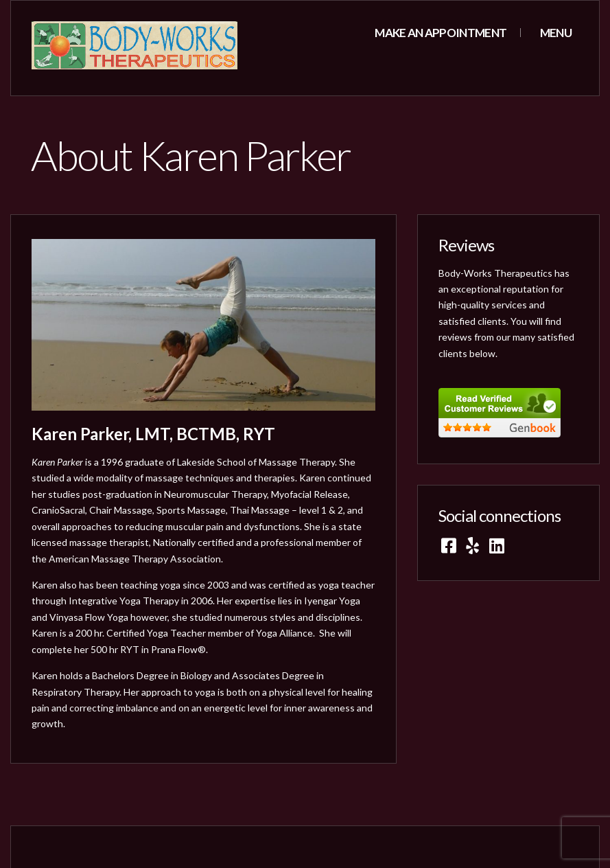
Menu (555, 33)
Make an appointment (441, 33)
